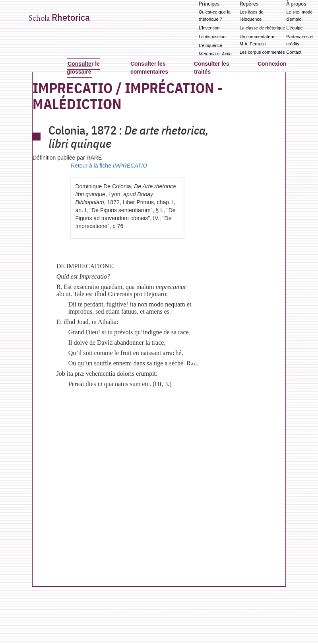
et (215, 54)
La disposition (212, 37)
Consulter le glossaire (83, 68)
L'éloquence (210, 45)
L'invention (209, 28)
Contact (294, 52)
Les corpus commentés (262, 52)
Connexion (272, 64)
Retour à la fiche (109, 166)
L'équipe (294, 28)
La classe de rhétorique (262, 28)
